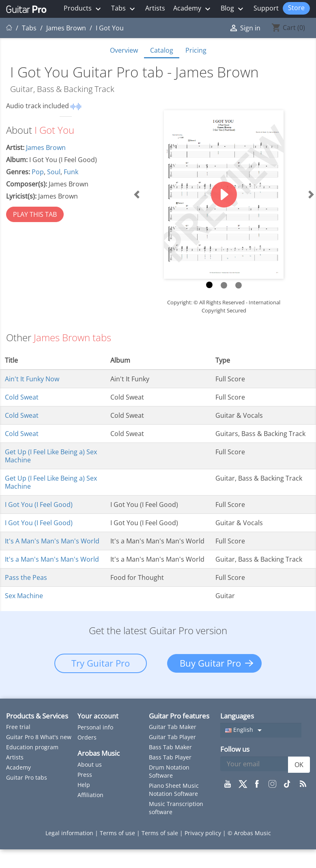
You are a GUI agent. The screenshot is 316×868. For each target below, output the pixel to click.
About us (90, 764)
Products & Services (37, 716)
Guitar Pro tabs (27, 777)
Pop (38, 172)
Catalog (162, 50)
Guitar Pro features (179, 716)
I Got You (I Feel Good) (39, 505)
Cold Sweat (22, 397)
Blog (233, 9)
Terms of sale (161, 833)
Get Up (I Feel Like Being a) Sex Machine (51, 456)
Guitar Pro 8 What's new (39, 737)
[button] (136, 195)
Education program (32, 747)
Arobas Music (99, 753)
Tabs (124, 9)
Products (83, 9)
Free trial (18, 727)
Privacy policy (204, 833)
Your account (98, 716)
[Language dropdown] (261, 730)
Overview (124, 50)
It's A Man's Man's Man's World (52, 541)
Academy (193, 9)
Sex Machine (24, 596)
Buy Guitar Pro (210, 663)
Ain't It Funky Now (32, 379)
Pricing (196, 50)
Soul (54, 172)
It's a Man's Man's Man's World (52, 559)
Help (84, 785)
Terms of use (118, 833)
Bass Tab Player (170, 757)
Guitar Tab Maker (173, 727)
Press (85, 775)
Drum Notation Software (169, 771)
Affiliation (90, 795)
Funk (71, 172)
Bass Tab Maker (170, 747)
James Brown (46, 148)
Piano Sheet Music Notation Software (174, 790)
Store (296, 8)
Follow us (235, 749)
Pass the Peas (26, 577)
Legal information (70, 833)
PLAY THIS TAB (35, 214)
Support (266, 8)
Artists (155, 8)
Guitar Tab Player (172, 737)
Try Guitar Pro (101, 663)
